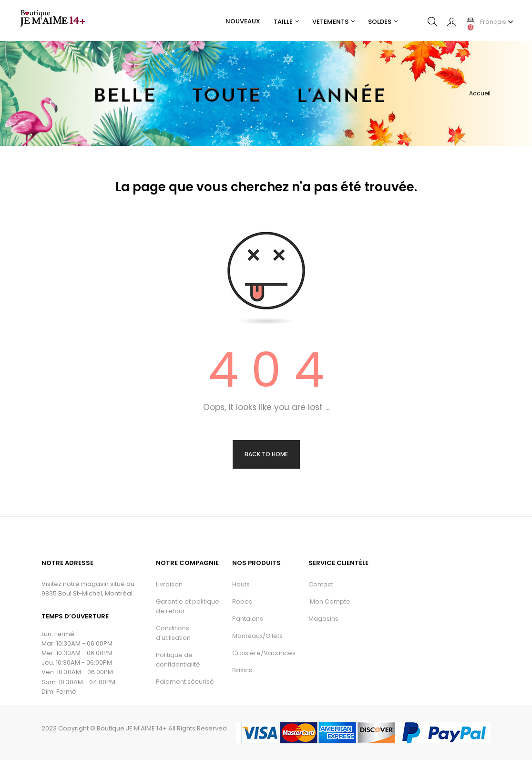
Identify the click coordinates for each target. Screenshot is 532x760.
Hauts (241, 584)
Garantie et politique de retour (188, 606)
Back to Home (266, 454)
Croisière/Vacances (264, 653)
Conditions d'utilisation (173, 633)
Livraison (169, 584)
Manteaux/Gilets (257, 636)
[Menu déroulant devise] (497, 22)
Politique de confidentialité (178, 660)
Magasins (323, 619)
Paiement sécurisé (185, 682)
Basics (242, 670)
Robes (242, 601)
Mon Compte (329, 601)
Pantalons (248, 619)
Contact (321, 584)
